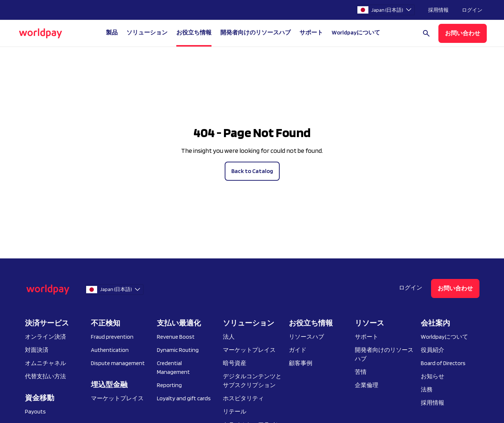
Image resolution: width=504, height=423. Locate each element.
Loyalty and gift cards (184, 398)
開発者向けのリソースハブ (255, 32)
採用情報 (438, 10)
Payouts (35, 411)
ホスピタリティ (243, 398)
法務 (427, 389)
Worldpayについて (444, 337)
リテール (235, 411)
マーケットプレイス (117, 398)
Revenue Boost (176, 337)
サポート (311, 32)
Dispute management (118, 363)
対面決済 (37, 350)
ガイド (298, 350)
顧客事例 (301, 363)
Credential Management (173, 367)
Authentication (110, 350)
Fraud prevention (112, 337)
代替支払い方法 (45, 376)
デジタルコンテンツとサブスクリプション (252, 381)
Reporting (169, 385)
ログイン (472, 10)
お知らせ (433, 376)
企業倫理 (367, 385)
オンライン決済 (45, 337)
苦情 (361, 372)
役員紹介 (433, 350)
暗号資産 (235, 363)
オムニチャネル (45, 363)
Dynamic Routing (178, 350)
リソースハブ (306, 337)
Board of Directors (443, 363)
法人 (229, 337)
